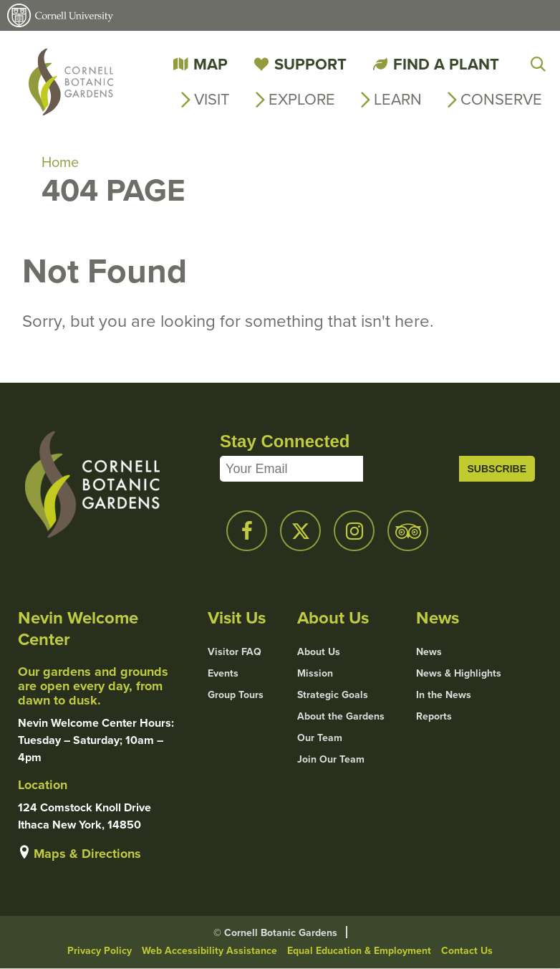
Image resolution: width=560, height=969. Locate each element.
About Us (319, 652)
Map (211, 64)
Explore (302, 99)
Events (223, 674)
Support (310, 64)
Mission (315, 674)
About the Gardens (341, 717)
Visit (212, 99)
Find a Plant (446, 64)
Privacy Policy (100, 951)
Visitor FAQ (235, 652)
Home (60, 162)
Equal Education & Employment (359, 951)
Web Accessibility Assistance (209, 951)
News (429, 652)
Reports (434, 717)
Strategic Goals (333, 695)
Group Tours (236, 695)
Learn (398, 99)
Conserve (501, 99)
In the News (444, 695)
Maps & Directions (87, 854)
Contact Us (467, 951)
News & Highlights (459, 674)
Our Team (320, 738)
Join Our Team (331, 760)
